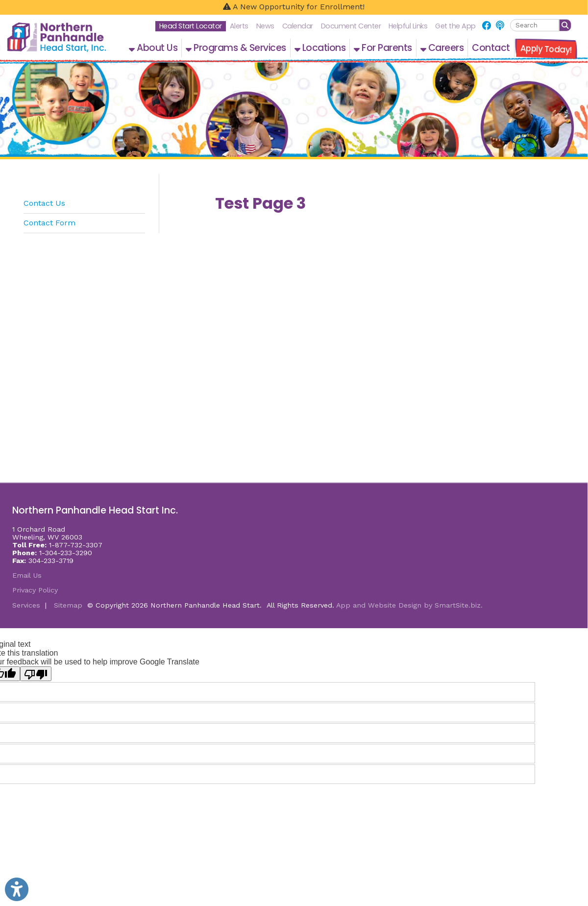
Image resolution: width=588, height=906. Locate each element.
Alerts (239, 26)
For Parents (383, 48)
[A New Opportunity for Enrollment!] (294, 7)
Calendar (298, 26)
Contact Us (44, 203)
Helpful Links (408, 26)
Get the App (455, 26)
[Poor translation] (36, 674)
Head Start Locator (191, 26)
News (265, 26)
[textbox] (535, 25)
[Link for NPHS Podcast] (500, 26)
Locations (320, 48)
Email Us (27, 575)
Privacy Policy (35, 590)
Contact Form (49, 223)
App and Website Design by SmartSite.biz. (409, 605)
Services (26, 605)
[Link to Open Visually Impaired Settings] (17, 889)
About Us (153, 48)
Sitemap (68, 605)
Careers (442, 48)
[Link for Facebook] (487, 26)
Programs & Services (236, 48)
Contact (491, 48)
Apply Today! (546, 49)
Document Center (351, 26)
